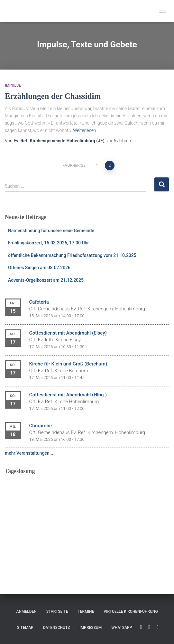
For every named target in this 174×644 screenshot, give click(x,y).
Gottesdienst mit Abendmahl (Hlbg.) (68, 395)
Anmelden (26, 611)
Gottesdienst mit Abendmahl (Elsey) (68, 333)
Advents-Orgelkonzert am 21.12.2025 (46, 280)
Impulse (13, 85)
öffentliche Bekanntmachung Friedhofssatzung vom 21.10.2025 (72, 255)
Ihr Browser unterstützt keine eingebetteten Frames (87, 519)
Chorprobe (41, 426)
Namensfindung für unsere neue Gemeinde (51, 231)
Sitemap (25, 628)
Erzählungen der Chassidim (53, 96)
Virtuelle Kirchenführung (131, 611)
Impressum (91, 628)
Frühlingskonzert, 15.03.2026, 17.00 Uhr (48, 243)
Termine (86, 611)
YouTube (141, 627)
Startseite (57, 611)
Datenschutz (57, 628)
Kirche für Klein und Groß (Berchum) (68, 364)
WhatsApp (122, 628)
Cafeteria (39, 302)
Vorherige (75, 166)
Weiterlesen (85, 130)
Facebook (149, 627)
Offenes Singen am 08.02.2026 (39, 268)
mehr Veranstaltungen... (29, 453)
